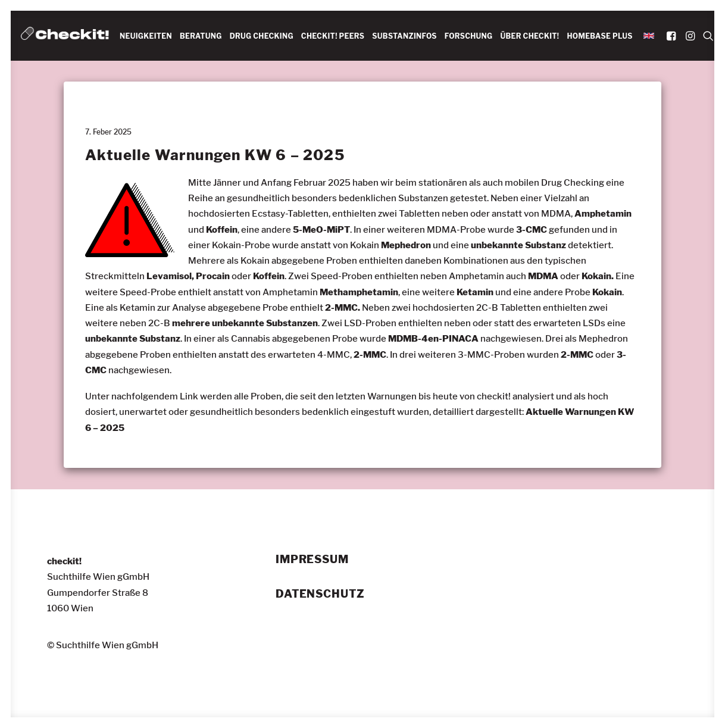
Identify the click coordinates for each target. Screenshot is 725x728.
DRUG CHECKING (262, 36)
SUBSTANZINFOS (404, 36)
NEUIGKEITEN (146, 36)
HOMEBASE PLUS (599, 36)
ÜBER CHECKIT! (529, 36)
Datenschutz (320, 593)
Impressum (312, 560)
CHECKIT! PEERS (333, 36)
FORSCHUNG (469, 36)
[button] (672, 36)
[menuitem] (146, 36)
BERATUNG (201, 36)
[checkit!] (65, 36)
